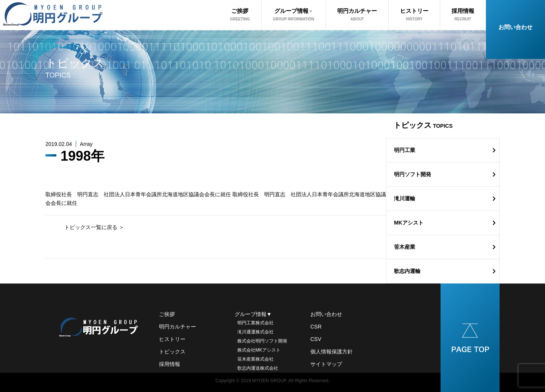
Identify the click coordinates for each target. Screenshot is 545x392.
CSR (316, 327)
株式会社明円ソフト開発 (261, 341)
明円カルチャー (357, 14)
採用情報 (463, 14)
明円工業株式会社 (254, 323)
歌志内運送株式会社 (256, 368)
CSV (316, 339)
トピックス (172, 352)
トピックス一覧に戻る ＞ (94, 227)
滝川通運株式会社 (254, 332)
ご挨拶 (240, 14)
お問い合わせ (515, 27)
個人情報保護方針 (332, 352)
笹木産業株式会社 (254, 359)
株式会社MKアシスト (258, 350)
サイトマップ (326, 364)
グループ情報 (294, 14)
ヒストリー (414, 14)
